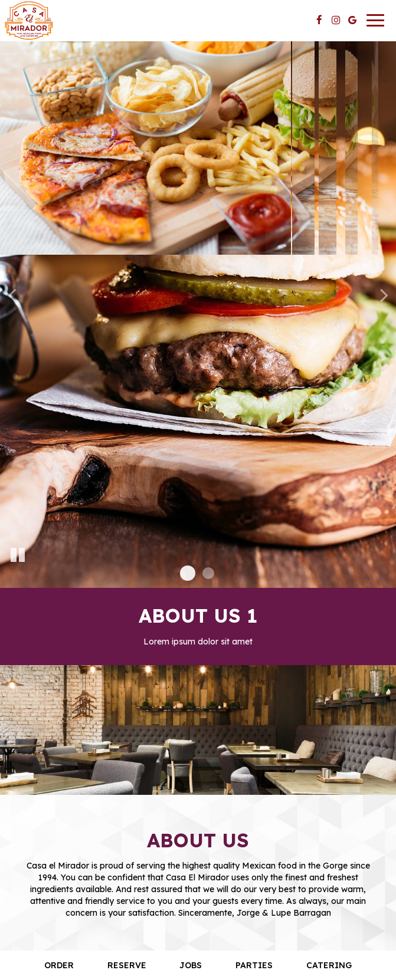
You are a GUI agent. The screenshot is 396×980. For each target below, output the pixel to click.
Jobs (191, 965)
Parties (254, 965)
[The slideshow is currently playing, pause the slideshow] (18, 555)
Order (59, 965)
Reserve (127, 965)
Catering (329, 965)
